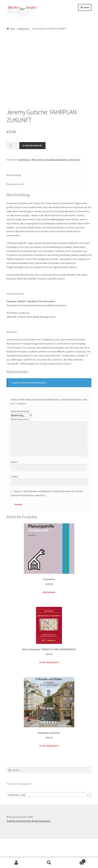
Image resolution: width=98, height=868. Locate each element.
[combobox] (49, 824)
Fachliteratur (23, 29)
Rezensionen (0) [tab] (15, 213)
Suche (49, 863)
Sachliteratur (74, 189)
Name (15, 491)
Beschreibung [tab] (14, 204)
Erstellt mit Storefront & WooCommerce (29, 850)
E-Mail (15, 506)
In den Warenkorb (32, 175)
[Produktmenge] (12, 175)
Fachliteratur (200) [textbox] (48, 824)
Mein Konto (16, 863)
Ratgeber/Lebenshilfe (56, 189)
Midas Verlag (38, 189)
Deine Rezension (20, 448)
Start (12, 29)
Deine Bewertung (21, 440)
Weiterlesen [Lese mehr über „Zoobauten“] (49, 621)
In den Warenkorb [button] (49, 691)
